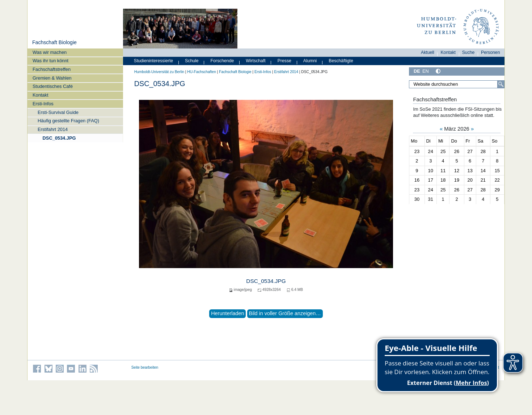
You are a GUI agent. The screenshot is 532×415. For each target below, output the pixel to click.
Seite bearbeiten (145, 367)
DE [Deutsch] (417, 71)
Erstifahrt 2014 (53, 129)
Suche (468, 52)
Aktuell (428, 52)
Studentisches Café (53, 86)
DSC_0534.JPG (59, 138)
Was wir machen (50, 52)
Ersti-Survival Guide (58, 112)
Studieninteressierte (153, 61)
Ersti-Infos (43, 104)
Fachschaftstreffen (52, 69)
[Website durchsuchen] (457, 84)
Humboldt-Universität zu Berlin (159, 72)
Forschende (222, 61)
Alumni (310, 61)
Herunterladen (227, 313)
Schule (192, 61)
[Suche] (501, 84)
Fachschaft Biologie (54, 42)
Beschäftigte (341, 61)
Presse (284, 61)
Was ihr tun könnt (50, 61)
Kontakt (40, 95)
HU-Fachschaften (202, 72)
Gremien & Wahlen (52, 78)
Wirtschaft (256, 61)
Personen (491, 52)
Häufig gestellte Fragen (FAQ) (68, 121)
